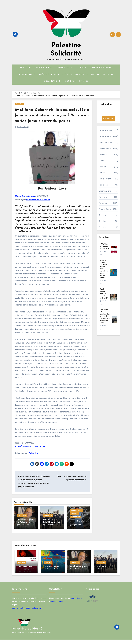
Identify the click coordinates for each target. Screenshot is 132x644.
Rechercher (105, 104)
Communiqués (76, 516)
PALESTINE (25, 68)
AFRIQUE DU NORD (102, 68)
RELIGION (108, 75)
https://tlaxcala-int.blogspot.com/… (31, 452)
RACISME (95, 75)
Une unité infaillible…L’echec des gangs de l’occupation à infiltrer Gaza (105, 316)
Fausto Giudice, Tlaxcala (38, 205)
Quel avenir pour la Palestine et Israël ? (25, 528)
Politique (103, 203)
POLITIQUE (81, 75)
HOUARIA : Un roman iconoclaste (104, 246)
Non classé (104, 185)
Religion (102, 221)
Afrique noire (105, 137)
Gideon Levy (20, 202)
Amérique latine (106, 143)
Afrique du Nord (106, 131)
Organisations (105, 191)
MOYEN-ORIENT (66, 68)
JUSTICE (66, 75)
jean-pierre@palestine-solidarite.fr (27, 613)
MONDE (83, 68)
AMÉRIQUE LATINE (48, 75)
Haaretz (31, 202)
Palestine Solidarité (27, 633)
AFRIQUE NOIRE (27, 75)
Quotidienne (77, 603)
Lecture (102, 167)
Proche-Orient (105, 209)
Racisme (102, 215)
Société (102, 227)
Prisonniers (75, 522)
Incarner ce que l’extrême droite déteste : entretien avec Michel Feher (104, 269)
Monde (102, 173)
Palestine (19, 104)
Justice (102, 161)
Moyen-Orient (105, 179)
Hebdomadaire (57, 606)
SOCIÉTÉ (70, 81)
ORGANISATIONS (52, 81)
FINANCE (84, 81)
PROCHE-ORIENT (44, 68)
